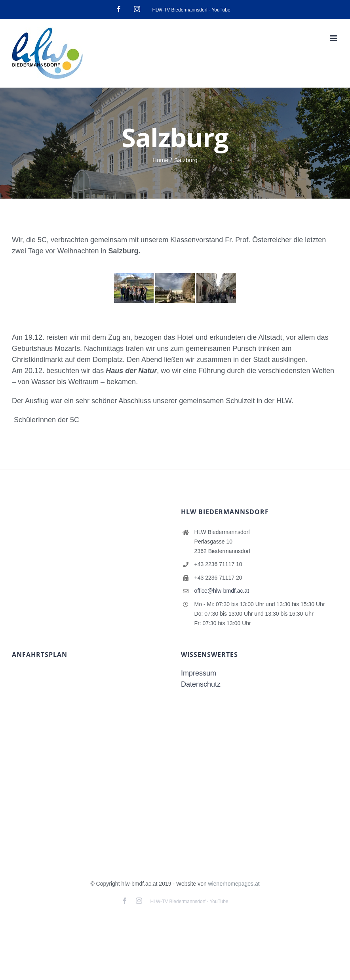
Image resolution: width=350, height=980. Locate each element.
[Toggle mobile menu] (334, 38)
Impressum (199, 673)
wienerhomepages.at (234, 884)
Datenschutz (201, 684)
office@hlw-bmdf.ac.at (222, 591)
